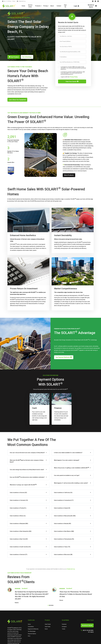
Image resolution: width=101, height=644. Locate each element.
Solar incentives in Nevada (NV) (63, 524)
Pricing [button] (45, 6)
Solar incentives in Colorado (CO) (19, 500)
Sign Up (65, 6)
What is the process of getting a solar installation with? (72, 468)
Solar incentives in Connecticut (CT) (64, 500)
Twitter (64, 629)
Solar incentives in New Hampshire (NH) (21, 531)
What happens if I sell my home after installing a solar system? (71, 483)
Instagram (64, 627)
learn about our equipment (17, 100)
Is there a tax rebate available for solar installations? (68, 453)
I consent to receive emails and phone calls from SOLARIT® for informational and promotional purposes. (73, 73)
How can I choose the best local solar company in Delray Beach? (27, 453)
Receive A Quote (87, 625)
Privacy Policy (74, 77)
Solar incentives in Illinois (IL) (18, 516)
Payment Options (32, 634)
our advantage (27, 57)
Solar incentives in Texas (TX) (62, 547)
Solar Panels (48, 624)
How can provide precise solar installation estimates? (27, 477)
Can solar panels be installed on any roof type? (67, 475)
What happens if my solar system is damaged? (67, 460)
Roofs (46, 629)
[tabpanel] (28, 596)
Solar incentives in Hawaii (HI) (62, 508)
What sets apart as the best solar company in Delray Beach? (27, 461)
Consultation (31, 627)
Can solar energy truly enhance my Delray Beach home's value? (27, 470)
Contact (59, 6)
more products (69, 175)
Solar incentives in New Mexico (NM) (64, 531)
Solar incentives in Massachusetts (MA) (65, 516)
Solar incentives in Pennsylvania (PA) (64, 539)
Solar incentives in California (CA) (63, 493)
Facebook (64, 624)
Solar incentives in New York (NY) (19, 539)
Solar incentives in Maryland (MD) (19, 524)
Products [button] (38, 6)
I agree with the (69, 77)
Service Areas (30, 6)
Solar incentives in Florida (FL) (18, 508)
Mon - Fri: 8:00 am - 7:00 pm (10, 1)
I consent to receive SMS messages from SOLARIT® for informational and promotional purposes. (73, 68)
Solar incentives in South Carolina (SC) (20, 547)
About (52, 6)
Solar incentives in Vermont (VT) (19, 555)
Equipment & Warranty (33, 629)
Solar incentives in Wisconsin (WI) (63, 555)
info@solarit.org (22, 1)
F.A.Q (29, 636)
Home (23, 6)
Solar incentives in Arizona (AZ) (18, 493)
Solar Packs (48, 627)
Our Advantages (32, 631)
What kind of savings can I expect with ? (23, 485)
